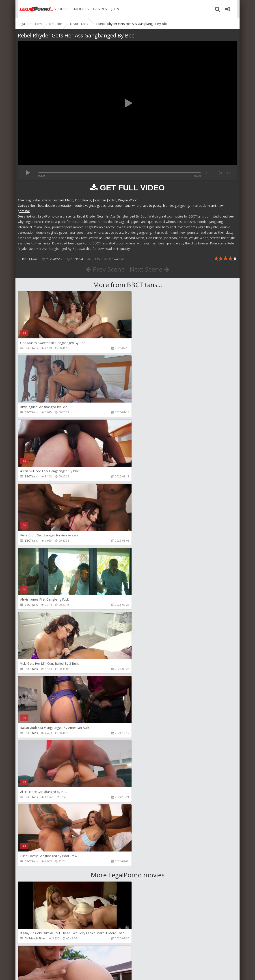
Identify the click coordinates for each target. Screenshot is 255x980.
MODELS (79, 9)
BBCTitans (30, 259)
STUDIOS (59, 9)
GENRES (98, 9)
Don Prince (83, 200)
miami (211, 206)
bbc (41, 206)
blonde (168, 206)
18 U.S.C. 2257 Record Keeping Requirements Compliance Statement (160, 972)
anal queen (116, 206)
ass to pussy (152, 206)
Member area (49, 959)
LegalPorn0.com (51, 972)
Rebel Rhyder (42, 200)
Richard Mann (63, 200)
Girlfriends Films (35, 682)
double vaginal (85, 206)
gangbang (182, 206)
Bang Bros (142, 682)
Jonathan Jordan (105, 200)
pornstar (24, 211)
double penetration (59, 206)
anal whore (133, 206)
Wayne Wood (128, 200)
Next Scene (150, 269)
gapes (101, 206)
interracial (198, 206)
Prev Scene (105, 269)
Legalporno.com (33, 9)
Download (114, 259)
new (221, 206)
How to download (81, 959)
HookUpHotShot (35, 746)
